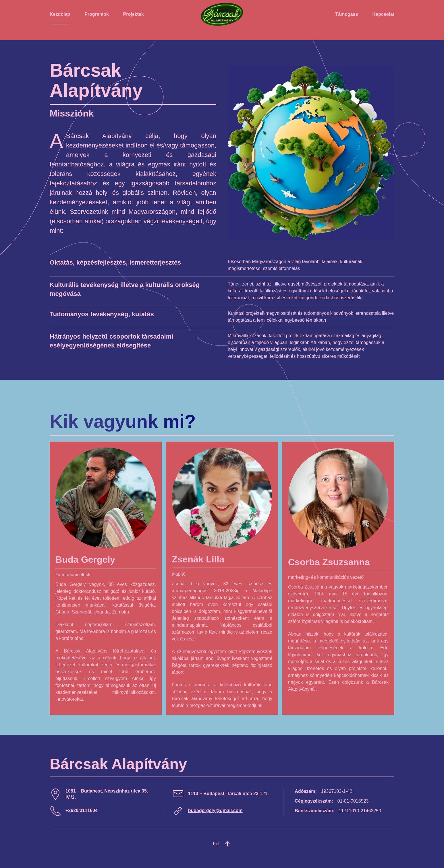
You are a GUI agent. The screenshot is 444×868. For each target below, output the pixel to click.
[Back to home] (222, 14)
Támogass (346, 14)
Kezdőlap (60, 14)
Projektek (134, 14)
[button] (227, 844)
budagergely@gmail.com (215, 810)
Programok (96, 14)
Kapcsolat (383, 14)
